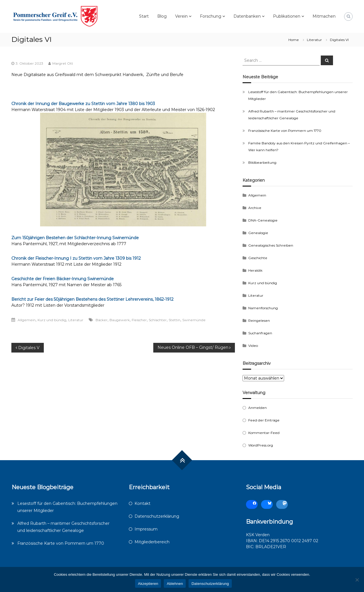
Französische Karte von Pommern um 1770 (285, 131)
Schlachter (158, 320)
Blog (162, 16)
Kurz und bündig (52, 320)
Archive (255, 208)
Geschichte (258, 258)
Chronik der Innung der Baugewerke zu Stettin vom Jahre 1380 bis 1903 (83, 104)
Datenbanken (247, 16)
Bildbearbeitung (262, 162)
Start (144, 16)
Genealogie (258, 233)
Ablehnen (175, 584)
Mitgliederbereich (152, 542)
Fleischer (139, 320)
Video (253, 346)
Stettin (174, 320)
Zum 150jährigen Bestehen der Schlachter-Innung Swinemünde (75, 238)
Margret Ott (63, 63)
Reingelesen (259, 320)
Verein (181, 16)
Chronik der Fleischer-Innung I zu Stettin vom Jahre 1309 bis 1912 (76, 258)
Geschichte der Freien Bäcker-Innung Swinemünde (63, 279)
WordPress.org (261, 445)
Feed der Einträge (264, 420)
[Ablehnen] (357, 580)
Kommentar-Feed (264, 433)
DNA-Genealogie (263, 220)
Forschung (211, 16)
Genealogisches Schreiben (271, 245)
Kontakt (142, 503)
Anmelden (258, 408)
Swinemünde (194, 320)
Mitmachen (324, 16)
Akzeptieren (148, 584)
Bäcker (102, 320)
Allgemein (27, 320)
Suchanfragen (260, 333)
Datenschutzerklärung (157, 516)
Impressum (146, 529)
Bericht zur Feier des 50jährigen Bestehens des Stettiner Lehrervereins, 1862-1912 (92, 299)
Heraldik (255, 270)
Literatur (314, 40)
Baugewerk (120, 320)
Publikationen (287, 16)
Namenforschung (263, 308)
